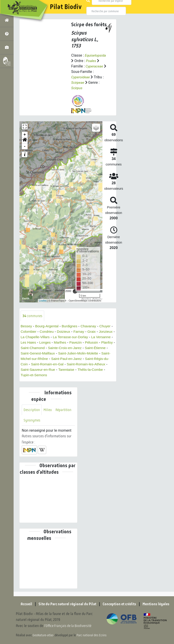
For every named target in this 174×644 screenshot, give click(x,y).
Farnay (83, 332)
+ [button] (25, 135)
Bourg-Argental (48, 327)
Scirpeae (78, 83)
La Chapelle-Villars (53, 337)
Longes (69, 343)
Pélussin (27, 348)
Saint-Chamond (65, 348)
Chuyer (108, 327)
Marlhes (85, 343)
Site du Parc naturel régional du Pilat (66, 604)
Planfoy (44, 348)
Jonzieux (28, 337)
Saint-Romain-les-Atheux (50, 370)
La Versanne (31, 343)
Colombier (31, 332)
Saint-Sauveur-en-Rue (91, 370)
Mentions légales (159, 604)
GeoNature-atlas (43, 635)
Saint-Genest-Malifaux (76, 354)
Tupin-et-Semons (84, 375)
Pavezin (101, 343)
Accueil (22, 604)
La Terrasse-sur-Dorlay (90, 337)
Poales (91, 61)
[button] (25, 141)
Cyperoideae (81, 77)
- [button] (25, 146)
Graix (97, 332)
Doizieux (67, 332)
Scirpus (77, 88)
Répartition (65, 410)
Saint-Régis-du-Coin (63, 365)
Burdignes (72, 327)
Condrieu (50, 332)
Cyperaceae (95, 66)
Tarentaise (29, 375)
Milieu (48, 410)
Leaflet (43, 301)
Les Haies (52, 343)
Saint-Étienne (43, 354)
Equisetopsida (96, 55)
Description (32, 410)
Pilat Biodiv (66, 7)
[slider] (75, 291)
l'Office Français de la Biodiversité (69, 626)
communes (33, 316)
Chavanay (91, 327)
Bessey (27, 327)
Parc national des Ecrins (92, 635)
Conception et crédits (121, 604)
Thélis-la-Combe (54, 375)
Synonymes (32, 421)
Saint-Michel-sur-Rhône (75, 359)
